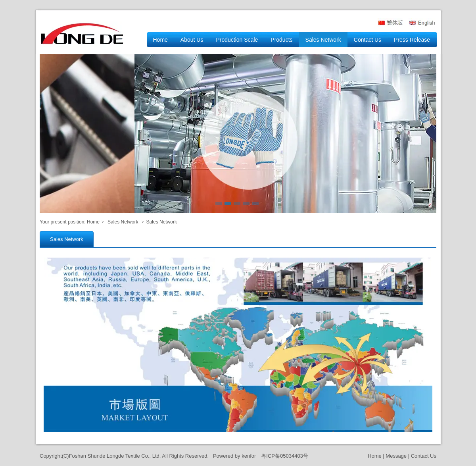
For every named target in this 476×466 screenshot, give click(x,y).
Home (93, 222)
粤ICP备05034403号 (285, 456)
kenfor (249, 456)
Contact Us (424, 456)
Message (396, 456)
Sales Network (123, 222)
